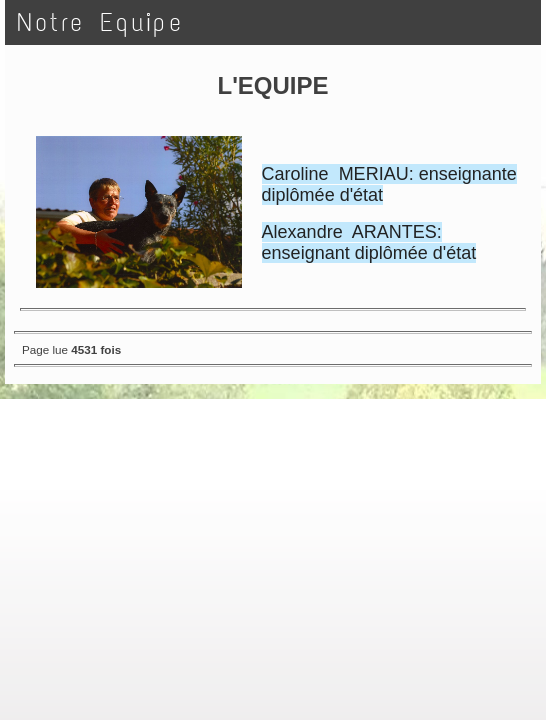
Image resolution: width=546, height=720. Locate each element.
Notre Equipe (100, 22)
